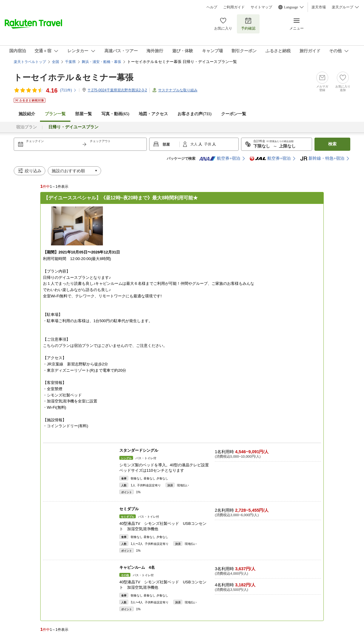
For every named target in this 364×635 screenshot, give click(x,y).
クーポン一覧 (234, 114)
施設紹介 (27, 114)
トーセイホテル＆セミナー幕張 (74, 77)
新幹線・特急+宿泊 (322, 159)
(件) (68, 90)
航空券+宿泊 (220, 159)
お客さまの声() (195, 114)
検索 (332, 144)
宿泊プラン (27, 127)
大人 (194, 144)
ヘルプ (212, 7)
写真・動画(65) (115, 114)
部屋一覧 (84, 114)
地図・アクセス (153, 114)
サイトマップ (261, 7)
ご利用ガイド (234, 7)
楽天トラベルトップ (30, 62)
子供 (208, 144)
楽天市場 (319, 7)
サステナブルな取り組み (178, 90)
